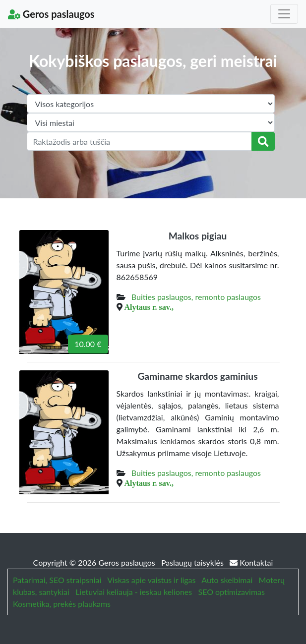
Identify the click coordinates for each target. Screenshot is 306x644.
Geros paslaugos (51, 14)
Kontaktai (251, 562)
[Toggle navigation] (284, 14)
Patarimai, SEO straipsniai (57, 580)
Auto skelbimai (227, 580)
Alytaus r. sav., (149, 307)
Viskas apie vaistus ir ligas (151, 580)
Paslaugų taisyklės (193, 562)
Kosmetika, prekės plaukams (62, 604)
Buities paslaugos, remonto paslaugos (196, 297)
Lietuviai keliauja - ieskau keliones (134, 592)
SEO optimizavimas (231, 592)
